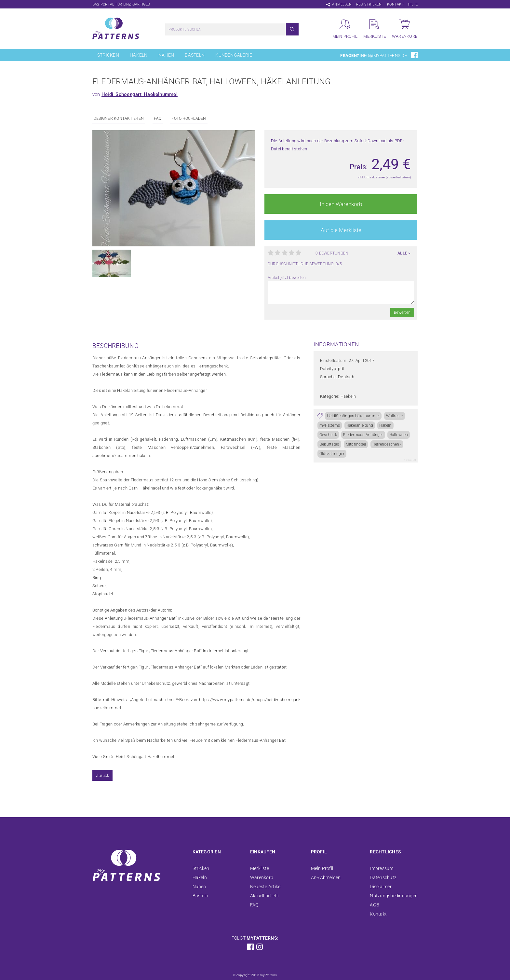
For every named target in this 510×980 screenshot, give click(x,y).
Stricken (108, 55)
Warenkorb (262, 877)
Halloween (399, 435)
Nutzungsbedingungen (394, 896)
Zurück (102, 775)
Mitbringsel (356, 444)
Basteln (195, 55)
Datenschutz (383, 877)
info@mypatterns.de (383, 55)
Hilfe (413, 4)
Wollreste (395, 416)
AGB (375, 905)
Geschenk (328, 435)
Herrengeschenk (387, 444)
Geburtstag (329, 444)
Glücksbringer (332, 454)
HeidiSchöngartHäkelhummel (353, 416)
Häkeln (139, 55)
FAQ (158, 118)
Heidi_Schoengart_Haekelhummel (140, 94)
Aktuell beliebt (265, 896)
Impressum (382, 868)
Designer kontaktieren (119, 118)
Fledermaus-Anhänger (363, 435)
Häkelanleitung (360, 425)
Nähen (166, 55)
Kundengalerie (234, 55)
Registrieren (369, 4)
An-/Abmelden (326, 877)
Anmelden (342, 4)
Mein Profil (322, 868)
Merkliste (260, 868)
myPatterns (330, 425)
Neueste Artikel (266, 887)
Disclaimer (381, 887)
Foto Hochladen (189, 118)
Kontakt (396, 4)
